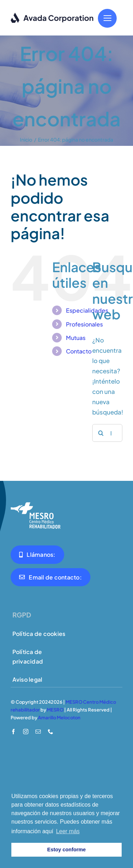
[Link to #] (107, 18)
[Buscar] (101, 433)
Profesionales (84, 324)
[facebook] (13, 732)
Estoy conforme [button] (66, 850)
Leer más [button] (68, 831)
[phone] (51, 732)
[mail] (38, 732)
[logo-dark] (52, 15)
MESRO (55, 710)
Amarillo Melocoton (59, 718)
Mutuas (76, 338)
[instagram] (26, 732)
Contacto (79, 351)
